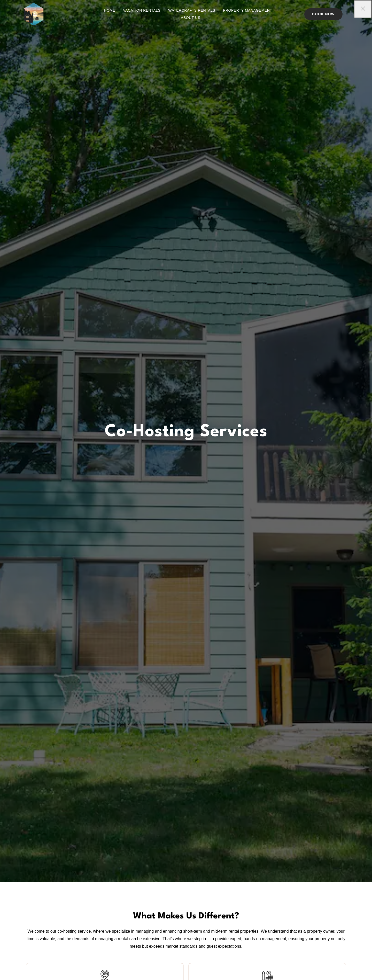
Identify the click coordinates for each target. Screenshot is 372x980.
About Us (191, 18)
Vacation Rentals (142, 10)
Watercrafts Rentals (192, 10)
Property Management (247, 10)
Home (110, 10)
